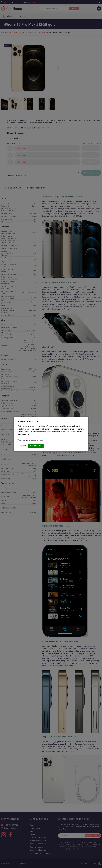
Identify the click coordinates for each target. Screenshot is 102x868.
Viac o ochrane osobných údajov (31, 440)
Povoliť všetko (36, 446)
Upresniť (23, 446)
